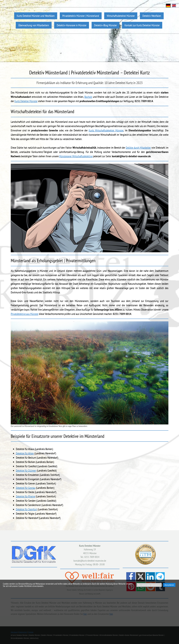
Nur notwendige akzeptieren (149, 585)
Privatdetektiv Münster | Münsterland (81, 16)
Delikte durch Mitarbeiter (138, 148)
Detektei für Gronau (26, 488)
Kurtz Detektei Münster (26, 101)
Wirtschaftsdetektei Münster (121, 16)
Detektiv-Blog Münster (105, 25)
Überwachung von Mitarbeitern (34, 25)
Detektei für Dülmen (26, 471)
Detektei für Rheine (26, 496)
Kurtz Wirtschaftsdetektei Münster (106, 130)
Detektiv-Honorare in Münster (72, 25)
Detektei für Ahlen (25, 453)
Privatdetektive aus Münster (25, 314)
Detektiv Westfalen (152, 16)
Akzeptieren (169, 585)
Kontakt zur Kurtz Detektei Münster (142, 25)
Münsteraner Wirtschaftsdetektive (76, 156)
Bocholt (88, 97)
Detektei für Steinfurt (26, 509)
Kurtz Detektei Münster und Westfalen (36, 16)
